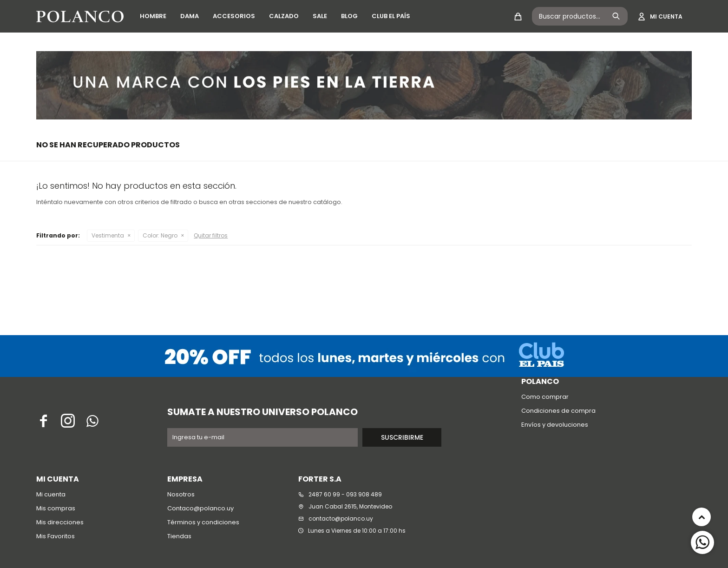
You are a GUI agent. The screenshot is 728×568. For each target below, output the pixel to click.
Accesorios (234, 16)
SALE (320, 16)
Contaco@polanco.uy (200, 508)
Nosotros (181, 494)
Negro (160, 235)
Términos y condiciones (203, 522)
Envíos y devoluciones (555, 425)
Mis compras (56, 508)
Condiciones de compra (558, 411)
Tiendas (179, 536)
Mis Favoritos (56, 536)
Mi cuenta (51, 494)
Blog (349, 16)
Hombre (153, 16)
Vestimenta (108, 235)
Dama (190, 16)
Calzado (284, 16)
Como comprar (545, 397)
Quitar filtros (211, 235)
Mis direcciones (60, 522)
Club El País (391, 16)
